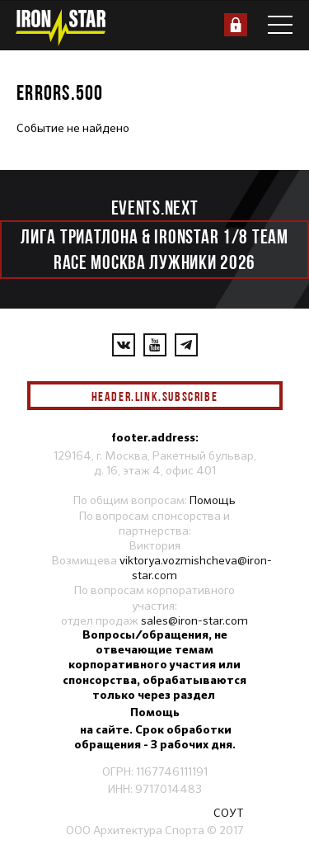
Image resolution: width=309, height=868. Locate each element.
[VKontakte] (124, 345)
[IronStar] (60, 28)
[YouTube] (155, 345)
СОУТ (229, 813)
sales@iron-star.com (194, 620)
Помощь (213, 500)
